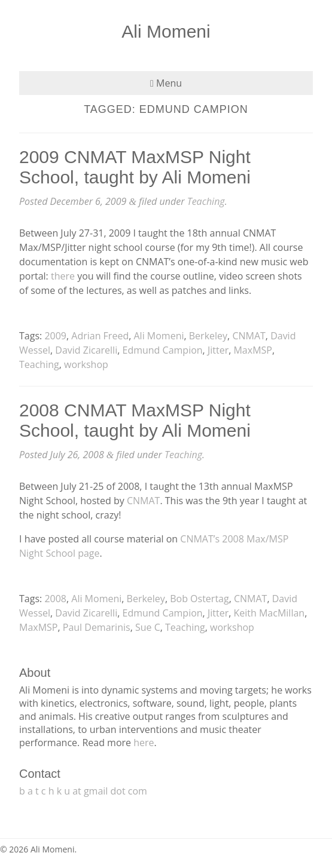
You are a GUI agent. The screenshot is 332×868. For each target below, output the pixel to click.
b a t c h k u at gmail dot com (83, 791)
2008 (55, 599)
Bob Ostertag (199, 599)
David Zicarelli (86, 350)
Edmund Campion (163, 350)
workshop (86, 364)
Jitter (218, 350)
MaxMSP (252, 350)
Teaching (206, 201)
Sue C (148, 627)
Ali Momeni (166, 31)
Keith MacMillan (269, 613)
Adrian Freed (100, 336)
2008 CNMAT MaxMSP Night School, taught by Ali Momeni (135, 420)
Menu (166, 83)
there (63, 276)
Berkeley (208, 336)
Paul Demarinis (97, 627)
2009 (55, 336)
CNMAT (249, 336)
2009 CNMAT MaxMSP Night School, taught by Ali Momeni (135, 167)
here (144, 743)
